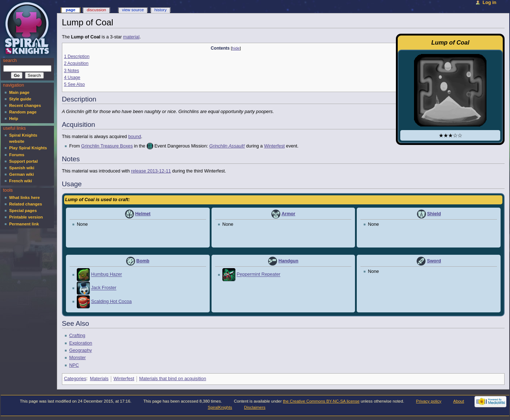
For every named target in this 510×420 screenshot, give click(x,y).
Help (14, 118)
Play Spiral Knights (28, 148)
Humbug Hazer (106, 275)
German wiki (21, 174)
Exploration (81, 343)
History (160, 10)
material (131, 37)
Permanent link (24, 224)
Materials (99, 379)
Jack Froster (104, 288)
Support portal (23, 161)
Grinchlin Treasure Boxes (107, 146)
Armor (288, 214)
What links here (24, 197)
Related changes (26, 204)
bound (135, 137)
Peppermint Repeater (258, 275)
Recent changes (25, 105)
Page (70, 10)
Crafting (77, 336)
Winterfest (274, 146)
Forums (17, 155)
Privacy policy (429, 401)
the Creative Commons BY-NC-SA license (321, 401)
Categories (75, 379)
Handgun (289, 261)
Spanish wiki (22, 168)
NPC (74, 365)
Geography (81, 350)
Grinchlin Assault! (227, 146)
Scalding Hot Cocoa (111, 302)
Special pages (23, 211)
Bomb (143, 261)
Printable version (26, 217)
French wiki (20, 181)
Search (10, 61)
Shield (434, 214)
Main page (19, 92)
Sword (434, 261)
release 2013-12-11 (151, 171)
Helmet (143, 214)
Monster (78, 358)
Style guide (20, 99)
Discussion (96, 10)
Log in (489, 3)
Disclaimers (255, 407)
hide (236, 48)
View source (133, 10)
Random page (23, 112)
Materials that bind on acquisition (173, 379)
